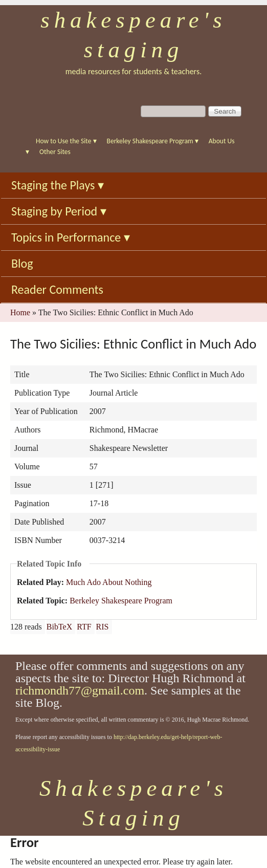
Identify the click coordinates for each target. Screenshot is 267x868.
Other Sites (55, 152)
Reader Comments (57, 289)
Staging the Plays (58, 185)
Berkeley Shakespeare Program (153, 141)
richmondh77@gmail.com (80, 690)
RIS (103, 627)
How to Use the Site (66, 141)
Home (20, 312)
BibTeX (59, 627)
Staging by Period (59, 211)
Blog (22, 263)
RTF (84, 627)
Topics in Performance (71, 237)
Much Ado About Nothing (109, 582)
